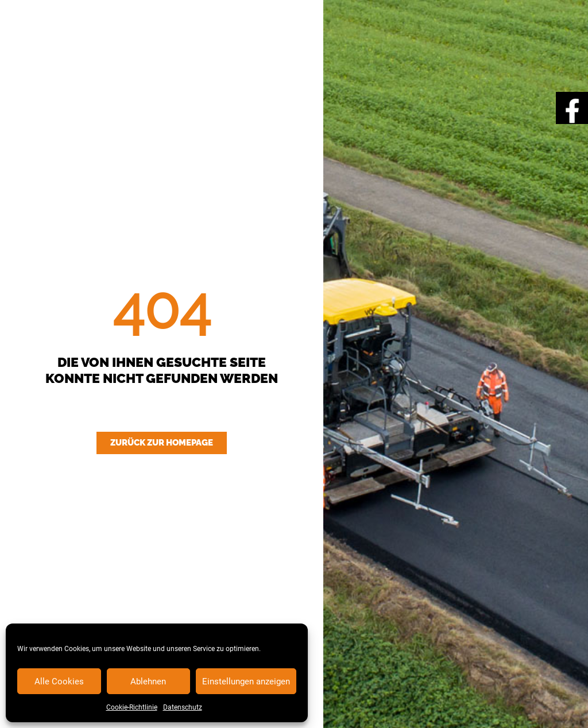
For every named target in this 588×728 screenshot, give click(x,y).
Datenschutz (183, 707)
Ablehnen (148, 681)
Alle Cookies (59, 681)
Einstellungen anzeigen (246, 681)
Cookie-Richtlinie (132, 707)
